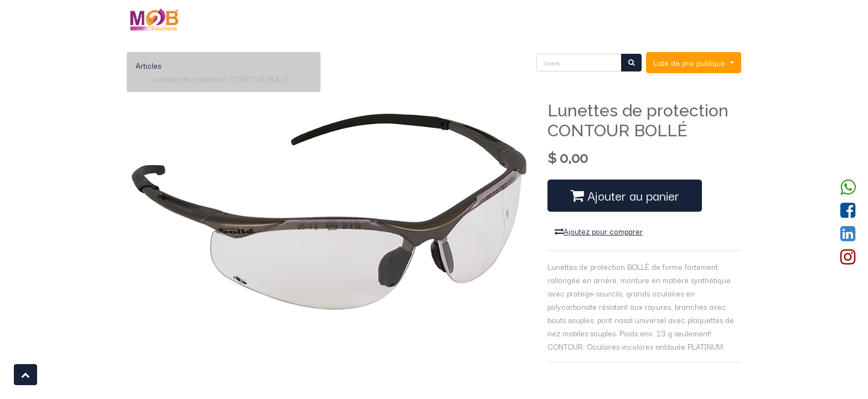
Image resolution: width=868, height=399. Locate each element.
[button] (25, 375)
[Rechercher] (631, 63)
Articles (148, 65)
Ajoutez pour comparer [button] (599, 231)
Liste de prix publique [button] (690, 63)
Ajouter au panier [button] (625, 195)
